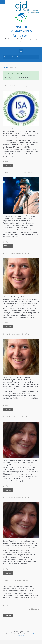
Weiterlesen (8, 165)
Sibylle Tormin (29, 86)
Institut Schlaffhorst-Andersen (21, 31)
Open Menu (2, 2)
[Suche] (21, 57)
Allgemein (8, 161)
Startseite (6, 67)
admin (26, 580)
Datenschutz (31, 634)
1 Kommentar (35, 609)
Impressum (21, 636)
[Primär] (21, 51)
